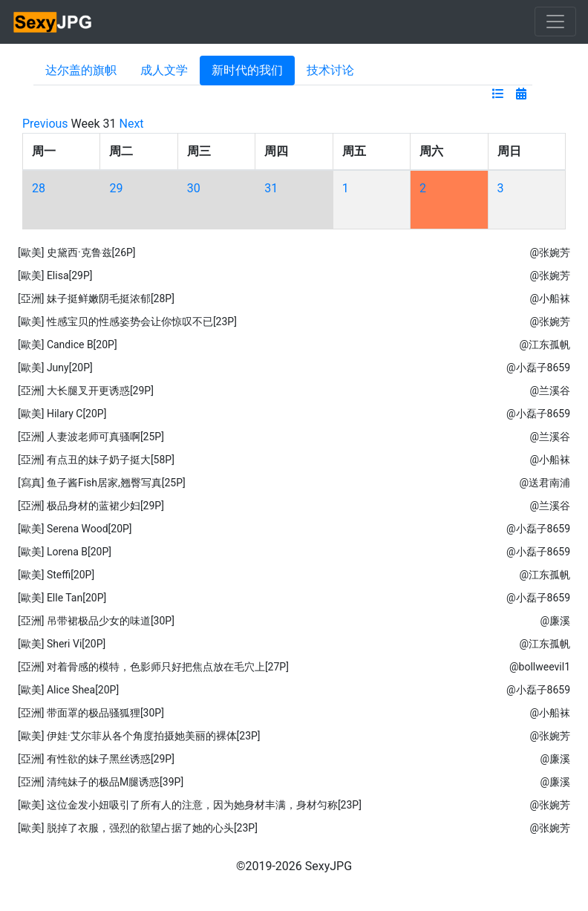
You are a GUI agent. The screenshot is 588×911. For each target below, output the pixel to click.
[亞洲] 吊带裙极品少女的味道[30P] (96, 621)
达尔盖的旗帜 (81, 70)
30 (194, 188)
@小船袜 (550, 298)
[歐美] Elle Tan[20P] (62, 598)
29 (116, 188)
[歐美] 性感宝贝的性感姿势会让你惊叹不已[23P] (127, 321)
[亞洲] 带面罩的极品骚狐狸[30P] (91, 713)
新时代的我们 (247, 70)
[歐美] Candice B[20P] (68, 345)
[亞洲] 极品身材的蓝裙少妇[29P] (91, 506)
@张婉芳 (550, 252)
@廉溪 (555, 621)
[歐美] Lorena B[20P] (65, 552)
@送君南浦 (545, 483)
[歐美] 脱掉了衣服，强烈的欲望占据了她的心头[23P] (138, 828)
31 (271, 188)
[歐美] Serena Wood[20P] (75, 529)
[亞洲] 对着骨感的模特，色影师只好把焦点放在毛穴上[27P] (153, 667)
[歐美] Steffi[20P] (56, 575)
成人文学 (164, 70)
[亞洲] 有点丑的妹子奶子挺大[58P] (96, 460)
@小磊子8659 (538, 368)
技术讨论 (330, 70)
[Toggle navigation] (555, 22)
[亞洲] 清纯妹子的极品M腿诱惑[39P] (101, 782)
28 (39, 188)
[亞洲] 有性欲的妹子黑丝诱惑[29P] (96, 759)
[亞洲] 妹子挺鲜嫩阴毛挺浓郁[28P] (96, 298)
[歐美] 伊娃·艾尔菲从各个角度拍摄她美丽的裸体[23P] (139, 736)
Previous (45, 124)
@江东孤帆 (545, 345)
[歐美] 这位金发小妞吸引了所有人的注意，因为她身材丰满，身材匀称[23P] (190, 805)
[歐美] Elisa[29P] (55, 275)
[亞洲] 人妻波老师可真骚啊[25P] (91, 437)
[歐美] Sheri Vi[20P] (62, 644)
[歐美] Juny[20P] (55, 368)
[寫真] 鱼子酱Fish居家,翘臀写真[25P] (102, 483)
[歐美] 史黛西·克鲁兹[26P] (77, 252)
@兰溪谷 (550, 391)
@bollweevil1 (540, 667)
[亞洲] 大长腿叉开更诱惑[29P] (86, 391)
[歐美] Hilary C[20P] (62, 414)
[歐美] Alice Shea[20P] (68, 690)
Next (132, 124)
